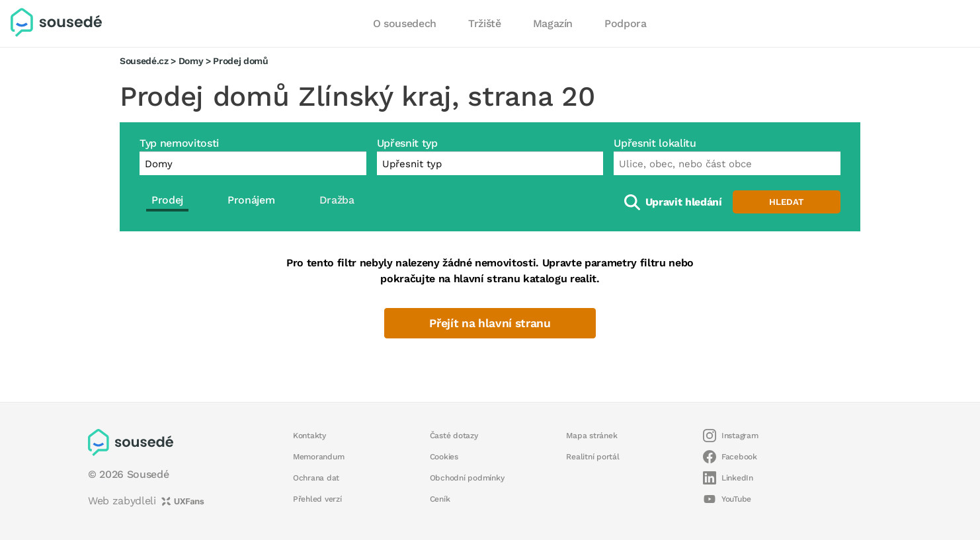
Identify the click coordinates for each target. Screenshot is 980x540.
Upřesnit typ (407, 143)
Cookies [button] (444, 457)
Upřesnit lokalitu (655, 143)
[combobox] (727, 163)
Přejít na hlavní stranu (490, 323)
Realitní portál (592, 457)
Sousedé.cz (144, 61)
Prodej (167, 200)
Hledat (786, 202)
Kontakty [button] (309, 436)
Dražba (337, 200)
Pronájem (251, 200)
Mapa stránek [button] (592, 436)
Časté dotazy (454, 436)
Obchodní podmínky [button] (467, 478)
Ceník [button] (440, 499)
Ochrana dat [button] (316, 478)
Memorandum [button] (318, 457)
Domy (191, 61)
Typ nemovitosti (179, 143)
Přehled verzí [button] (317, 499)
